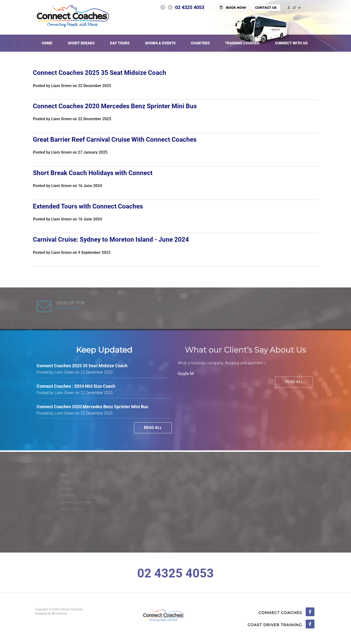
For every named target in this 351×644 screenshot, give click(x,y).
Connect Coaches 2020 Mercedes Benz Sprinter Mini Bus (115, 106)
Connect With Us (291, 43)
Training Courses (242, 43)
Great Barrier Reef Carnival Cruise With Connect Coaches (115, 139)
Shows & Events (160, 43)
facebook (163, 7)
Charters (200, 43)
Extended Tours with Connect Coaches (88, 206)
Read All (153, 428)
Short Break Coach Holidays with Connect (93, 173)
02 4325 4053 (190, 7)
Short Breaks (81, 43)
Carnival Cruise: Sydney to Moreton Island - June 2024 (111, 239)
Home (47, 43)
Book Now (236, 8)
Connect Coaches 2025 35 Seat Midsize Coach (100, 73)
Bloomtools (58, 614)
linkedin (281, 624)
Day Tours (120, 43)
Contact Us (266, 8)
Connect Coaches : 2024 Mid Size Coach (76, 386)
